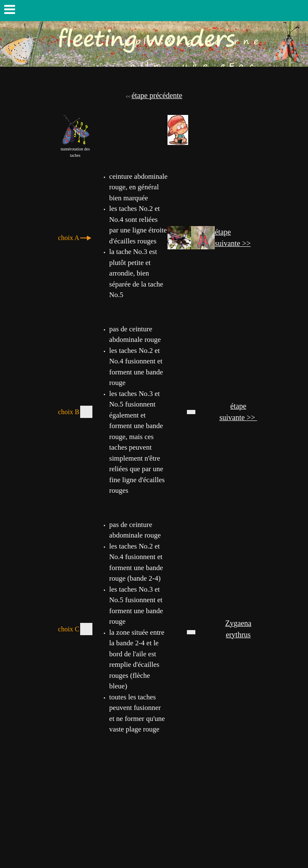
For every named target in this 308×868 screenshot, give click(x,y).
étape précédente (157, 96)
